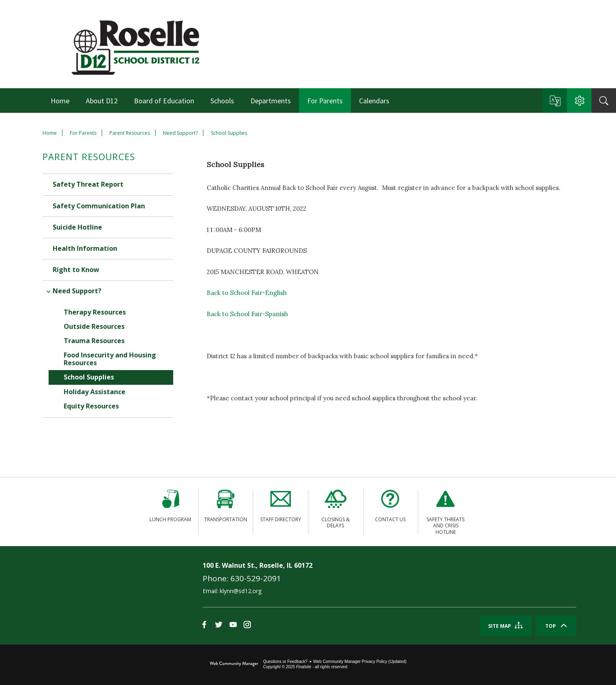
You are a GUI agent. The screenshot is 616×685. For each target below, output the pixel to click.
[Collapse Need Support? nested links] (48, 285)
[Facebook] (204, 625)
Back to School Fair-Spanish (247, 314)
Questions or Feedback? (285, 662)
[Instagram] (247, 625)
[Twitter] (219, 625)
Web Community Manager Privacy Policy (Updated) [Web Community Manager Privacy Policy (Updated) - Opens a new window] (360, 662)
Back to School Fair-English (247, 293)
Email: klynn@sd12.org (232, 591)
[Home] (60, 100)
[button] (555, 101)
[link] (88, 595)
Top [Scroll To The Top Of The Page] (551, 626)
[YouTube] (233, 625)
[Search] (604, 100)
